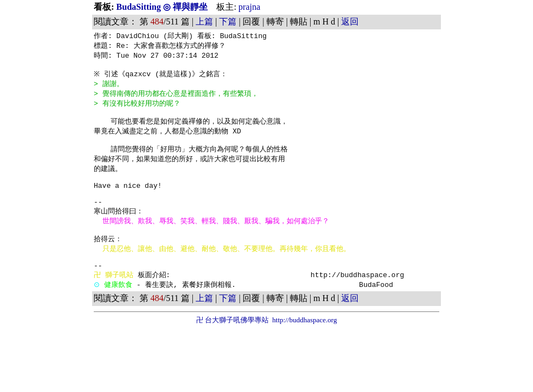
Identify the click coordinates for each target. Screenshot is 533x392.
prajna (250, 7)
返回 (350, 22)
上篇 (204, 22)
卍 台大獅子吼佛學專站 (232, 345)
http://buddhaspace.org (305, 345)
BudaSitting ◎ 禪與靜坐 (163, 7)
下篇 (228, 22)
